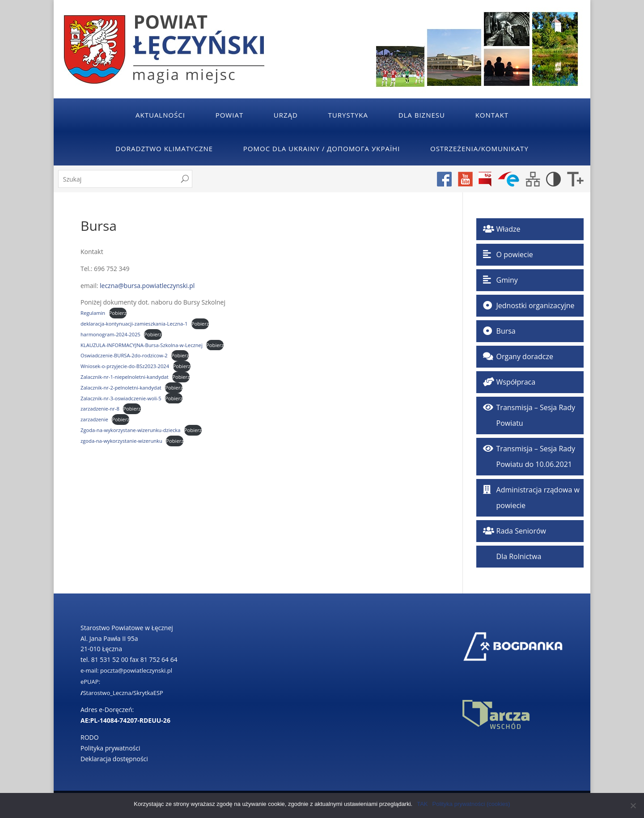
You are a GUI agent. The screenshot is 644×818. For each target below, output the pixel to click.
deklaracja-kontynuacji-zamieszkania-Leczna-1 (134, 324)
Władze (508, 229)
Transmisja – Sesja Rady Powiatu (536, 415)
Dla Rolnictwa (519, 556)
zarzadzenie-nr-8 (100, 409)
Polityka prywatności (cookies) (471, 804)
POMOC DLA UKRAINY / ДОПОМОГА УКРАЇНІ (322, 148)
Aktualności (160, 115)
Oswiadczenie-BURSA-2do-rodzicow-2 (124, 355)
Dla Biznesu (422, 115)
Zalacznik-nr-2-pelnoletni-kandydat (121, 388)
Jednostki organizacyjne (536, 305)
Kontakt (492, 115)
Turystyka (348, 115)
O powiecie (515, 254)
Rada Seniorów (521, 531)
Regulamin (93, 313)
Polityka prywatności (110, 748)
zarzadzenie (94, 419)
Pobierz (118, 313)
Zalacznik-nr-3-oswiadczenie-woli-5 (121, 398)
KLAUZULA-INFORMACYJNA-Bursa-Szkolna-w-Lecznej (142, 345)
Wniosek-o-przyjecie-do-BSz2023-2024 (125, 366)
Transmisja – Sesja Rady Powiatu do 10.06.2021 (536, 456)
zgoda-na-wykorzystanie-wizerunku (121, 441)
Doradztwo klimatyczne (164, 148)
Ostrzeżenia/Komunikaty (479, 148)
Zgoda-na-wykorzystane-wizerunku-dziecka (130, 430)
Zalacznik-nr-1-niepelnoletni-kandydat (125, 377)
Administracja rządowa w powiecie (538, 498)
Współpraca (516, 382)
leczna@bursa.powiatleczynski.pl (147, 286)
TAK (422, 804)
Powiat (229, 115)
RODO (90, 737)
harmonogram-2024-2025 (110, 334)
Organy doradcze (525, 356)
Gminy (507, 280)
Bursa (506, 331)
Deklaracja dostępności (114, 759)
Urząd (286, 115)
